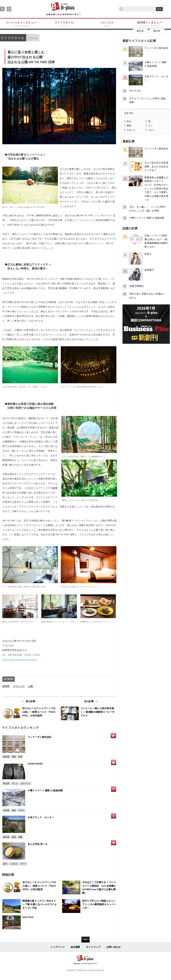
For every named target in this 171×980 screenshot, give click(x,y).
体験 (20, 837)
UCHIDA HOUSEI (35, 764)
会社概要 (75, 947)
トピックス (107, 24)
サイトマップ (93, 947)
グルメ (152, 130)
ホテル (21, 810)
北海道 (6, 810)
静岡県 (6, 686)
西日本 (157, 31)
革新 (14, 757)
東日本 (140, 31)
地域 (14, 837)
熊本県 (6, 757)
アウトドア (19, 686)
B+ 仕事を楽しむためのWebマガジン (63, 9)
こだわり (14, 864)
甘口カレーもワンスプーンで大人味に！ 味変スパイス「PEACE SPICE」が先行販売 (39, 712)
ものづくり (25, 783)
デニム (15, 783)
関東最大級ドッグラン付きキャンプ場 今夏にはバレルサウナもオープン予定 (40, 904)
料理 (20, 757)
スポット (131, 130)
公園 (31, 686)
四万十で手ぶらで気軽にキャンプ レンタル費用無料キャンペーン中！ (99, 904)
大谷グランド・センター (41, 817)
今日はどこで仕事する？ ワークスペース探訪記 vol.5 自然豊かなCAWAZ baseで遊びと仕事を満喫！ (99, 888)
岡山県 (6, 783)
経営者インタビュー (150, 24)
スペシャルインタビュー (21, 24)
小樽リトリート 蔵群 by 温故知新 (45, 790)
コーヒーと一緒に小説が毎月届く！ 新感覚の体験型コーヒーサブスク (98, 712)
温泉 (14, 810)
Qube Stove (28, 917)
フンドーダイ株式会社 (41, 737)
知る (129, 121)
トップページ (58, 947)
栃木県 (6, 837)
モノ (150, 126)
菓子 (5, 864)
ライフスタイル (64, 24)
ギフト (23, 864)
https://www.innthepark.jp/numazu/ (20, 659)
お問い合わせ (114, 947)
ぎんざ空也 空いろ (37, 844)
